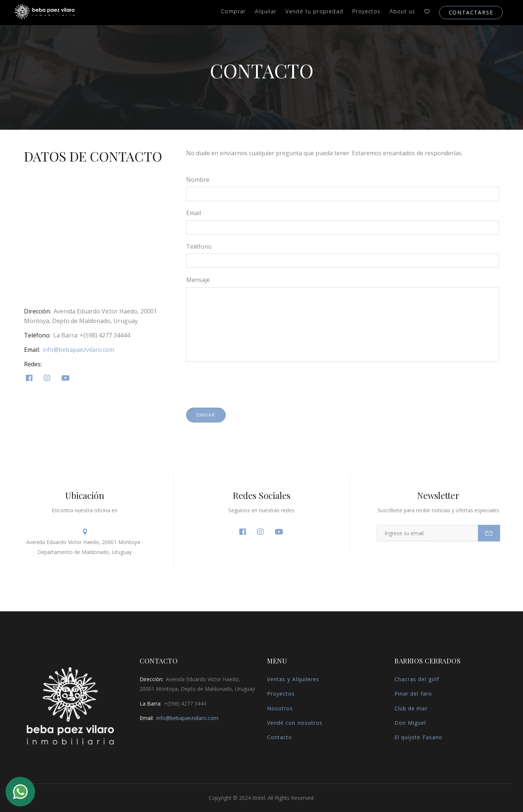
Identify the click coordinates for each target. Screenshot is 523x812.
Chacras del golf (417, 679)
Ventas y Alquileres (293, 679)
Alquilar (266, 11)
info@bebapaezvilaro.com (78, 350)
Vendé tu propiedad (314, 11)
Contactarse (471, 12)
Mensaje (198, 280)
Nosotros (280, 708)
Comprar (233, 11)
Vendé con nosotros (295, 723)
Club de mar (411, 708)
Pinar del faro (413, 694)
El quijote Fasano (418, 737)
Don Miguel (410, 723)
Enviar (206, 415)
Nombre (198, 180)
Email (194, 213)
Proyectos (367, 11)
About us (402, 11)
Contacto (280, 737)
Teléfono (199, 247)
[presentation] (242, 383)
